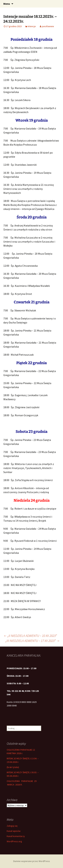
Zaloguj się (12, 826)
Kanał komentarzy (16, 836)
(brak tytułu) (13, 767)
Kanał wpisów (14, 831)
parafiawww (48, 26)
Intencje (32, 26)
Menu (7, 4)
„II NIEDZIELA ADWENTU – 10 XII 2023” (30, 636)
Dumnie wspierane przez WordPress (32, 861)
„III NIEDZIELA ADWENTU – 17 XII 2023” (33, 641)
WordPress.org (14, 841)
